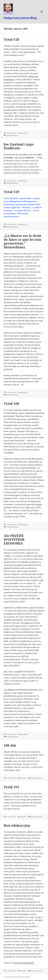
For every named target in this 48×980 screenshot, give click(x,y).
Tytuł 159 (11, 192)
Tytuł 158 (11, 39)
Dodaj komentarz (12, 135)
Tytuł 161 (11, 787)
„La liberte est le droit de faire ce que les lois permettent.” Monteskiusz (23, 241)
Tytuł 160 (11, 403)
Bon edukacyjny (17, 825)
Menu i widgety (42, 14)
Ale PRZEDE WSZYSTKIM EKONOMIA (14, 539)
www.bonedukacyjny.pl (23, 963)
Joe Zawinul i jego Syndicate (19, 146)
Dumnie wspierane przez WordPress (17, 977)
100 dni (10, 745)
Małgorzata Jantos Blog (20, 18)
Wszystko (24, 133)
